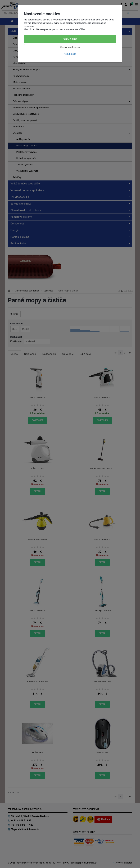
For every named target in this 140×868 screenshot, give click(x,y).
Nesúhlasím (70, 54)
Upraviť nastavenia (70, 47)
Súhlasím (70, 39)
